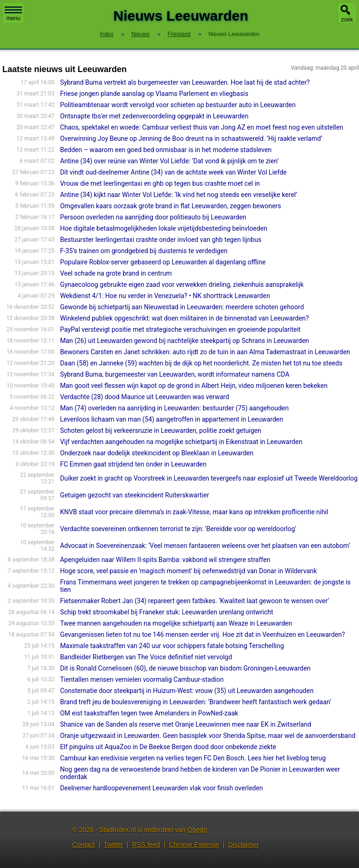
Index (106, 34)
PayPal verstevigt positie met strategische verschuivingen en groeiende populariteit (180, 329)
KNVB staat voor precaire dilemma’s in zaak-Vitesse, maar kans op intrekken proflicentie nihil (194, 512)
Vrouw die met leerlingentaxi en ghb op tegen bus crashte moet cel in (160, 183)
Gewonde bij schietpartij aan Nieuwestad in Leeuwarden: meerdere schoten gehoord (182, 307)
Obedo (197, 830)
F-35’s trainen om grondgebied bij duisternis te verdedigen (144, 251)
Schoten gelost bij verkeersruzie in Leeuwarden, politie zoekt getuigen (161, 430)
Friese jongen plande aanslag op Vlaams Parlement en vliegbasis (154, 94)
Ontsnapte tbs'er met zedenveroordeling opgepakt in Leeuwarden (154, 116)
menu (13, 14)
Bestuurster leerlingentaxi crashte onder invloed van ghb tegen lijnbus (161, 240)
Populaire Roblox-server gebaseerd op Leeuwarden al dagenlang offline (163, 262)
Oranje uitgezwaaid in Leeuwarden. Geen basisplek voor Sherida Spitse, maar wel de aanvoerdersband (208, 736)
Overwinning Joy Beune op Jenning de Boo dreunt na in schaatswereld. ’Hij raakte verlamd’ (191, 139)
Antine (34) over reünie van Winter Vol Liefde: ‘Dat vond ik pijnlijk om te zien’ (169, 161)
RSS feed (146, 845)
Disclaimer (243, 845)
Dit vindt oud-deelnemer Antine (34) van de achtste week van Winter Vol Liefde (173, 172)
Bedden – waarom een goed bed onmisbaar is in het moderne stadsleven (166, 150)
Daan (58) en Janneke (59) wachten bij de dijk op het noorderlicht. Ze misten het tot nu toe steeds (201, 363)
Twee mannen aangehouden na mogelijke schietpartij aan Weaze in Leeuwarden (176, 623)
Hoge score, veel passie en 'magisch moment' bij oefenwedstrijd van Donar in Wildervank (188, 571)
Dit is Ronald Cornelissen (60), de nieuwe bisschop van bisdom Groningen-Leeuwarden (185, 668)
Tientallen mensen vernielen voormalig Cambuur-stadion (142, 679)
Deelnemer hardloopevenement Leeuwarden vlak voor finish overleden (161, 788)
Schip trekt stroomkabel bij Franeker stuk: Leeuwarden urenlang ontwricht (166, 612)
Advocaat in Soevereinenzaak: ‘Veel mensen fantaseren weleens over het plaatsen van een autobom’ (205, 546)
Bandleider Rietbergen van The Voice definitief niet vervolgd (146, 657)
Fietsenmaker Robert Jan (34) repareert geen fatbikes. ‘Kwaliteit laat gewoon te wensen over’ (194, 601)
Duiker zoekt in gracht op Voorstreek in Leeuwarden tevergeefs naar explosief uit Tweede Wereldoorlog (208, 478)
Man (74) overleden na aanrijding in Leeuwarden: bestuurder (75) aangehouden (174, 408)
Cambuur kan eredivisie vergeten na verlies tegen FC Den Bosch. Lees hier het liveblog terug (193, 758)
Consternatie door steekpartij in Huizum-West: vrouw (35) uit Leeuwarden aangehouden (187, 691)
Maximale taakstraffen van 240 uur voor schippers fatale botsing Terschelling (172, 646)
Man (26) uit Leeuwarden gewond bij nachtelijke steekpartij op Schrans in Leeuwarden (184, 341)
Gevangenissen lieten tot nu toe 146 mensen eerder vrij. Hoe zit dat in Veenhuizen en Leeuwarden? (202, 635)
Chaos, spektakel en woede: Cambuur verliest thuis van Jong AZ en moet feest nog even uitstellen (201, 127)
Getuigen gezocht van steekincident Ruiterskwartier (134, 495)
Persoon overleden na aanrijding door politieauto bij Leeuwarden (153, 217)
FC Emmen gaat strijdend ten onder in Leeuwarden (133, 464)
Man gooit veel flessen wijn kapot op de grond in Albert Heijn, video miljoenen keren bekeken (194, 386)
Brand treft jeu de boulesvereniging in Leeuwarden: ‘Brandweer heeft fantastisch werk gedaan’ (195, 702)
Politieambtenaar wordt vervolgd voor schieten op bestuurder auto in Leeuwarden (178, 105)
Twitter (113, 845)
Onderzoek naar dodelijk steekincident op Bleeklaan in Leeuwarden (157, 453)
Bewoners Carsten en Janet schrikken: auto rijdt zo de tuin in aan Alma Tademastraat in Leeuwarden (205, 352)
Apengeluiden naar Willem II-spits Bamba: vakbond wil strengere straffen (165, 560)
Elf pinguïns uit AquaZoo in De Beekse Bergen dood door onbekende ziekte (168, 747)
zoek (347, 20)
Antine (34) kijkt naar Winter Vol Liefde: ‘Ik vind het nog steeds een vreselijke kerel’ (178, 195)
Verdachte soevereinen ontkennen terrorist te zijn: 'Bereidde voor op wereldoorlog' (178, 529)
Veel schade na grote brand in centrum (116, 273)
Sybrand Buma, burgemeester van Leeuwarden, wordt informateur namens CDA (175, 374)
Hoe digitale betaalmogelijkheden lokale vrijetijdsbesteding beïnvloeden (163, 228)
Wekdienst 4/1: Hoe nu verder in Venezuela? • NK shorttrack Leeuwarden (165, 296)
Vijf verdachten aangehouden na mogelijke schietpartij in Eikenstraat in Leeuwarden (181, 442)
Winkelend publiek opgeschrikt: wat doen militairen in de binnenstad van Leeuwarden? (184, 318)
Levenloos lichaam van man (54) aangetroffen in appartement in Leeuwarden (171, 419)
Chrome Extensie (194, 845)
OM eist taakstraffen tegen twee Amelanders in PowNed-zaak (149, 713)
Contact (84, 845)
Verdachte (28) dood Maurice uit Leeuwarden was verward (144, 397)
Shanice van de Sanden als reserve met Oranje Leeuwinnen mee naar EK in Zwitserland (185, 724)
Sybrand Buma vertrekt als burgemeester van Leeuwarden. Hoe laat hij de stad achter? (185, 82)
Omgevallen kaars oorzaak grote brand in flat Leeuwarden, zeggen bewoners (170, 206)
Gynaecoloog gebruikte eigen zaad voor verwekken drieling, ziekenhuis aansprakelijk (182, 284)
